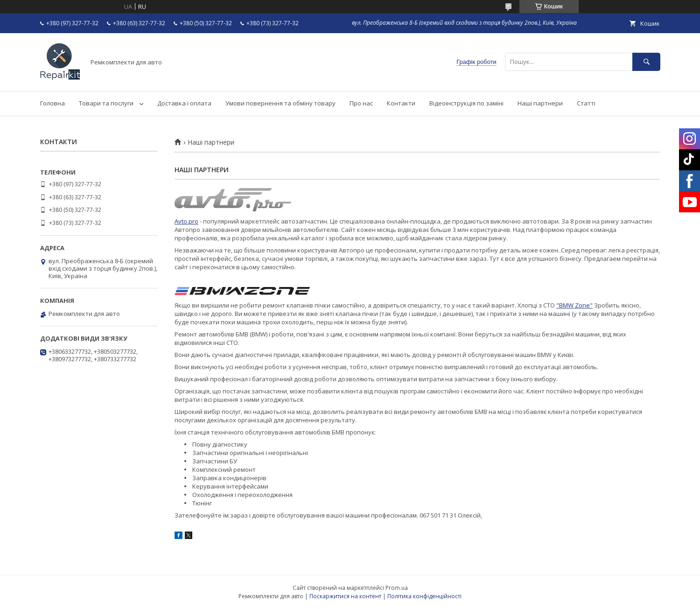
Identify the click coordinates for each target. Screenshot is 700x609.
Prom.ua (397, 588)
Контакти (401, 103)
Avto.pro (186, 221)
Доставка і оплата (184, 103)
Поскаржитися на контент (345, 596)
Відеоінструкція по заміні (466, 103)
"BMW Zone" (574, 305)
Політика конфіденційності (424, 596)
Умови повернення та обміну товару (280, 103)
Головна (52, 103)
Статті (586, 103)
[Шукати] (646, 62)
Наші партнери (540, 103)
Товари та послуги (106, 103)
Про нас (361, 103)
